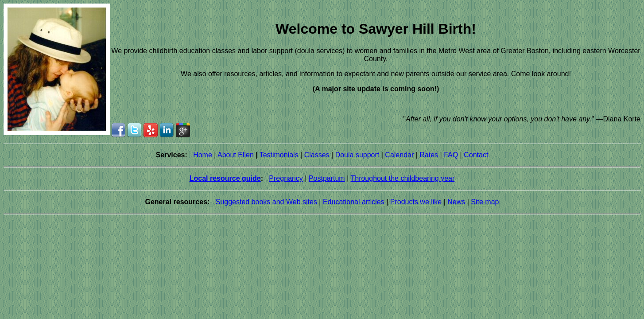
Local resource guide (225, 178)
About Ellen (236, 155)
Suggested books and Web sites (266, 202)
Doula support (357, 155)
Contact (476, 155)
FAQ (451, 155)
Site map (485, 202)
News (456, 202)
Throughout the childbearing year (402, 178)
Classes (317, 155)
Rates (429, 155)
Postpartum (327, 178)
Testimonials (279, 155)
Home (203, 155)
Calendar (399, 155)
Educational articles (354, 202)
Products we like (416, 202)
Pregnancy (286, 178)
